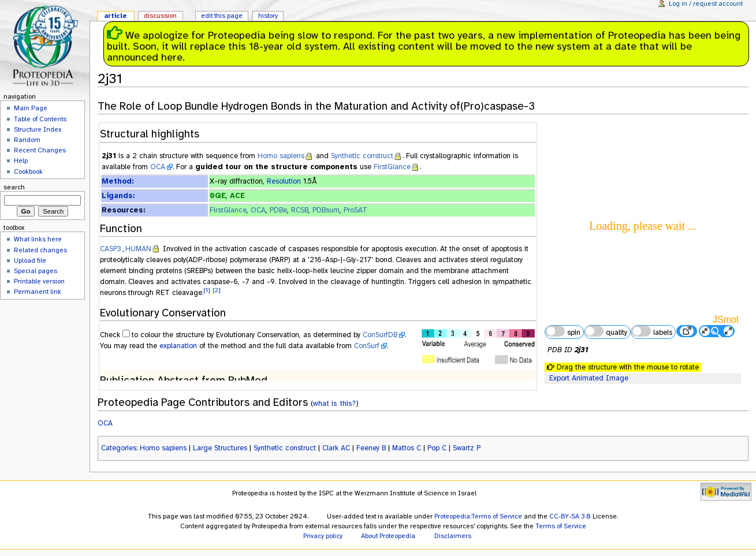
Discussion (160, 16)
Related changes (40, 250)
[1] (207, 290)
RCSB (300, 210)
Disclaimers (453, 536)
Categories (119, 448)
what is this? (334, 403)
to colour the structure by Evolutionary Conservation (215, 335)
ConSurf (367, 346)
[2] (217, 290)
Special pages (36, 271)
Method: (118, 181)
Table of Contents (40, 119)
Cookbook (28, 171)
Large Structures (220, 448)
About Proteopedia (388, 536)
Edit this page (222, 16)
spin (563, 331)
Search (14, 187)
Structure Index (38, 129)
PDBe (278, 210)
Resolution (284, 181)
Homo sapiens (281, 156)
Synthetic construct (362, 156)
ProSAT (355, 210)
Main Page (31, 108)
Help (21, 161)
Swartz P (467, 448)
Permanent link (38, 292)
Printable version (39, 281)
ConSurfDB (380, 335)
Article (116, 16)
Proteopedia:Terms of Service (478, 516)
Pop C (437, 448)
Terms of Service (561, 526)
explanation (178, 346)
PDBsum (326, 210)
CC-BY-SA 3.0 (570, 516)
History (268, 16)
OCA (158, 167)
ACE (237, 196)
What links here (38, 239)
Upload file (30, 260)
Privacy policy (323, 536)
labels (651, 331)
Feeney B (371, 448)
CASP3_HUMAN (126, 249)
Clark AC (336, 448)
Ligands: (118, 196)
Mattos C (407, 448)
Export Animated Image (589, 378)
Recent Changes (40, 150)
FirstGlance (392, 167)
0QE (218, 196)
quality (606, 331)
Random (27, 140)
